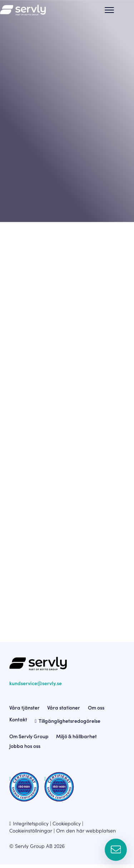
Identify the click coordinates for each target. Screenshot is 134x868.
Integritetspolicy (31, 827)
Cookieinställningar (31, 834)
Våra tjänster (24, 711)
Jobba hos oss (25, 749)
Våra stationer (64, 711)
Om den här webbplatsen (86, 834)
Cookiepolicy (67, 827)
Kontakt (18, 723)
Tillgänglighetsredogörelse (70, 725)
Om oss (96, 711)
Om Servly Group (29, 740)
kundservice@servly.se (36, 687)
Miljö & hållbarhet (76, 740)
